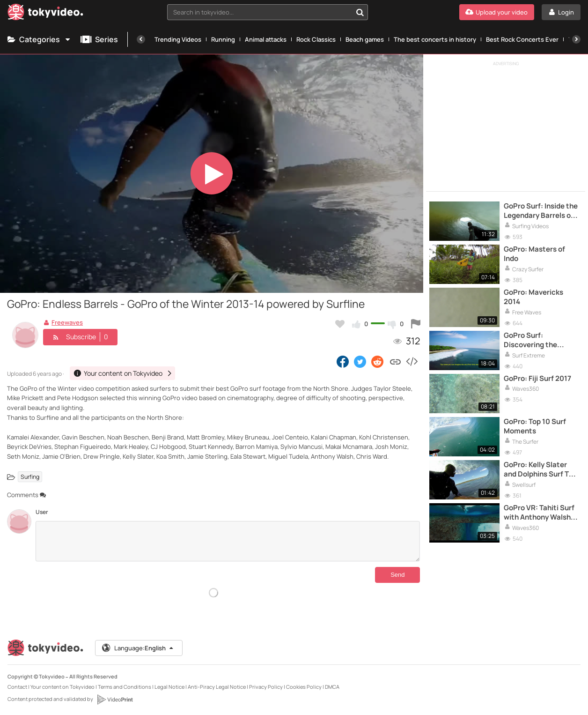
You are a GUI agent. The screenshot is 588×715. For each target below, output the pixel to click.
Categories (39, 39)
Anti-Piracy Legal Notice (217, 687)
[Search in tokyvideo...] (360, 12)
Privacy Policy (266, 687)
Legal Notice (169, 687)
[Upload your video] (497, 12)
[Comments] (228, 541)
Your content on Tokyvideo (62, 687)
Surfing (30, 477)
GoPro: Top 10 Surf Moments (535, 426)
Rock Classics (316, 39)
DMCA (332, 687)
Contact (17, 687)
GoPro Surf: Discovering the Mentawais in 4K (531, 340)
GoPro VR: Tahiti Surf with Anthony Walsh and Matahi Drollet (539, 513)
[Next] (576, 39)
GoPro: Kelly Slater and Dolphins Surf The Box (540, 470)
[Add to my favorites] (340, 324)
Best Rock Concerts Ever (522, 39)
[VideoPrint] (115, 700)
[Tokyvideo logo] (45, 14)
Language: (138, 648)
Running (223, 39)
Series (99, 39)
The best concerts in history (435, 39)
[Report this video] (416, 324)
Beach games (365, 39)
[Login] (561, 12)
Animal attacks (266, 39)
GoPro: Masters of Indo (534, 254)
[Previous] (141, 39)
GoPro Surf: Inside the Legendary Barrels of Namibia (541, 211)
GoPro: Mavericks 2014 (533, 297)
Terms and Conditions (125, 687)
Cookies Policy (304, 687)
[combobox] (267, 12)
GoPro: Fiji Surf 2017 (537, 379)
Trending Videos (178, 39)
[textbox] (259, 12)
